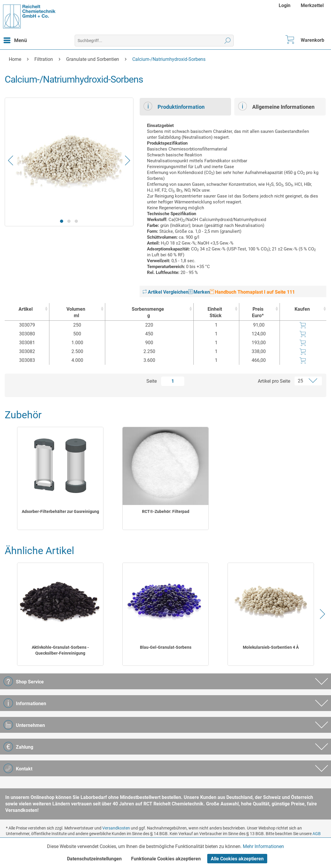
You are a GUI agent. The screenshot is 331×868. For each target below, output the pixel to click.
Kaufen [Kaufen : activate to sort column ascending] (302, 309)
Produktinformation (174, 106)
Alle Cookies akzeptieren (237, 859)
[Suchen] (228, 41)
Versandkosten (116, 828)
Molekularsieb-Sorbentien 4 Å (271, 647)
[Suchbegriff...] (154, 41)
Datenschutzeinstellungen (94, 859)
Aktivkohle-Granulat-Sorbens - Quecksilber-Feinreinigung (60, 650)
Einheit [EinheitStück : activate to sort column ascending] (215, 313)
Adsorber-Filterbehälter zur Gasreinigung (60, 511)
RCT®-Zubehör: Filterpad (166, 511)
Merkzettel (312, 5)
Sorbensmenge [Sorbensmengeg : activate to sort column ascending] (148, 313)
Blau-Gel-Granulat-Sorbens (166, 647)
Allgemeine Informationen (276, 106)
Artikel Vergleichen (165, 292)
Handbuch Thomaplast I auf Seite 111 (252, 292)
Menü (15, 39)
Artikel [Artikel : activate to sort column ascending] (26, 309)
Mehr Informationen (263, 846)
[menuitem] (285, 5)
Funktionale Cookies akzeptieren (166, 859)
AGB (317, 834)
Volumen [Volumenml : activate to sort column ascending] (76, 313)
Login (285, 5)
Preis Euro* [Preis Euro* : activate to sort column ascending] (258, 312)
